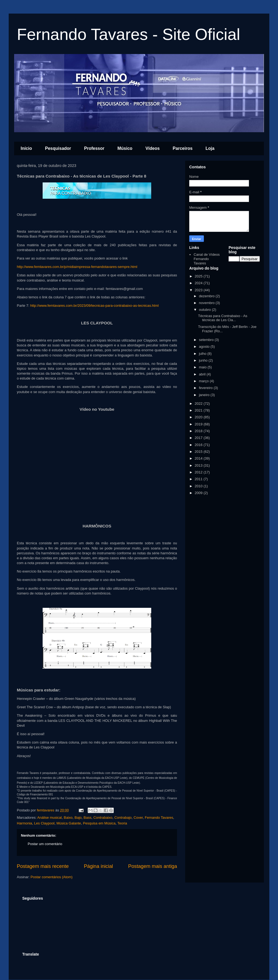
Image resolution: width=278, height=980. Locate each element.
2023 (199, 290)
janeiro (205, 395)
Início (26, 148)
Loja (210, 148)
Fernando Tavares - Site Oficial (129, 34)
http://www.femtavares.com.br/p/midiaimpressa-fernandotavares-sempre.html (77, 267)
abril (203, 374)
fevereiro (206, 388)
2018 (199, 431)
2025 (199, 276)
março (204, 381)
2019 (199, 424)
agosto (205, 347)
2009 (199, 493)
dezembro (207, 296)
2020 (199, 417)
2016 (199, 445)
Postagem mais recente (43, 866)
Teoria (122, 823)
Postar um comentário (45, 844)
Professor (94, 148)
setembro (207, 340)
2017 (199, 438)
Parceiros (183, 148)
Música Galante (69, 823)
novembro (207, 303)
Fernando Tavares (159, 818)
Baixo (68, 818)
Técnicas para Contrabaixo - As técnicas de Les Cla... (222, 318)
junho (204, 360)
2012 (199, 472)
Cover (138, 818)
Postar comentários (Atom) (52, 877)
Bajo (78, 818)
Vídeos (153, 148)
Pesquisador (58, 148)
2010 (199, 486)
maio (203, 367)
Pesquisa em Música (99, 823)
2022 (199, 404)
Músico (125, 148)
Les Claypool (44, 823)
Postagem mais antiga (153, 866)
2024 (199, 283)
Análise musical (49, 818)
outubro (206, 310)
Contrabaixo (103, 818)
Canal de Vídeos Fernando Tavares (207, 259)
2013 (199, 465)
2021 (199, 410)
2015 (199, 452)
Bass (88, 818)
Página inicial (98, 866)
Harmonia (24, 823)
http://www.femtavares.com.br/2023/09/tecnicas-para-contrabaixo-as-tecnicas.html (94, 306)
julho (203, 354)
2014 (199, 458)
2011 (199, 479)
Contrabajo (123, 818)
